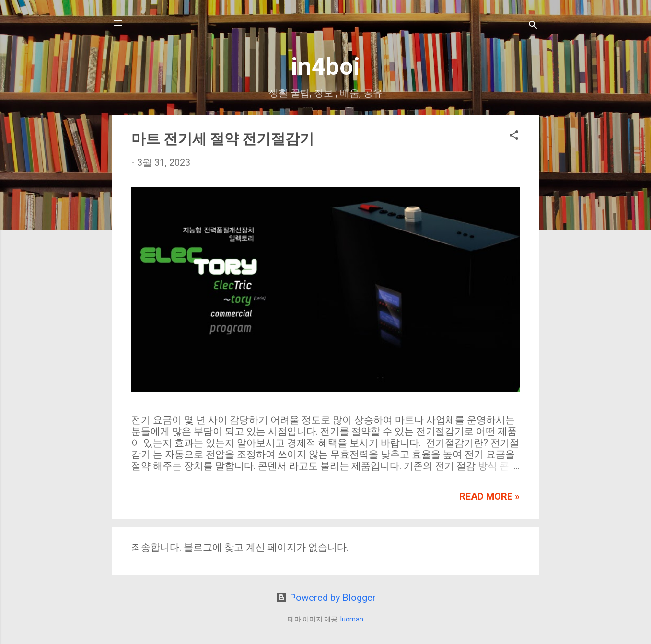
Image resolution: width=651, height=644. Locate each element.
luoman (352, 619)
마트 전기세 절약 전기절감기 (223, 139)
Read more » (489, 496)
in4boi (325, 67)
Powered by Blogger (326, 598)
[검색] (533, 26)
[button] (514, 136)
